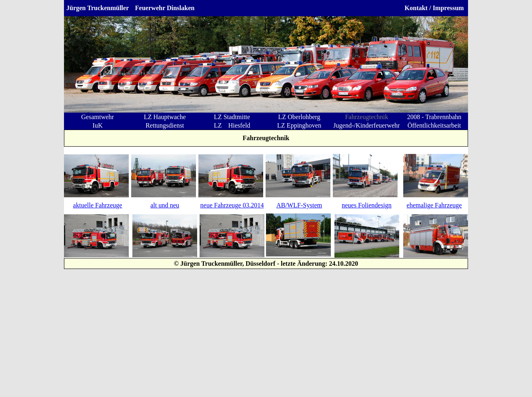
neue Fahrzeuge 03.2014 (232, 205)
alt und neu (165, 205)
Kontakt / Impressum (434, 8)
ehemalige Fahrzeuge (434, 205)
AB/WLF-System (299, 205)
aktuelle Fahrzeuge (97, 205)
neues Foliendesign (367, 205)
